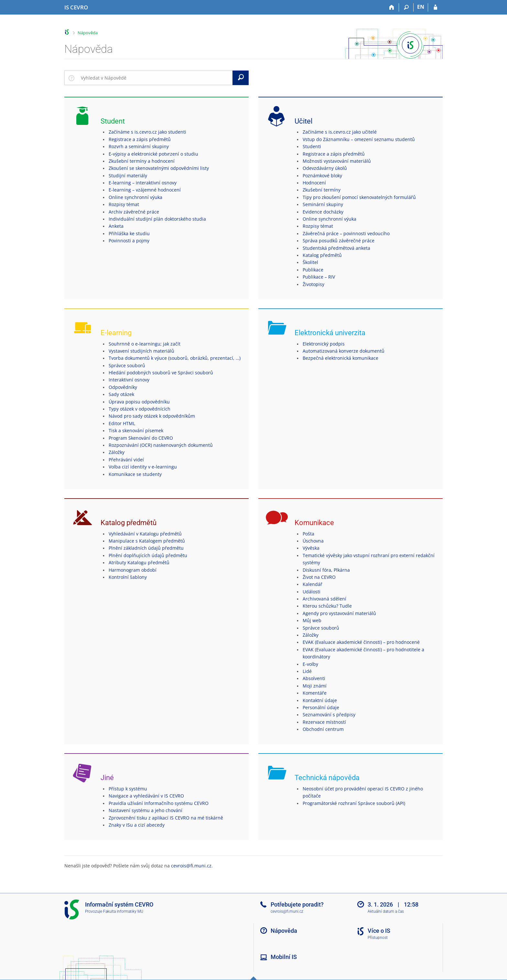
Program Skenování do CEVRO (141, 438)
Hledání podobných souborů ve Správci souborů (161, 373)
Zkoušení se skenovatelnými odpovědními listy (159, 168)
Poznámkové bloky (322, 176)
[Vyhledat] (241, 78)
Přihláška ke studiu (129, 233)
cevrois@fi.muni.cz (191, 866)
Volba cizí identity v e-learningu (143, 467)
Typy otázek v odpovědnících (140, 409)
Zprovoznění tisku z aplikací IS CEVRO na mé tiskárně (166, 818)
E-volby (310, 664)
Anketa (116, 226)
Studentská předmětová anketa (336, 248)
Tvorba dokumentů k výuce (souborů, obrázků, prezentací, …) (175, 358)
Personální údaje (321, 707)
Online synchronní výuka (135, 197)
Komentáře (315, 693)
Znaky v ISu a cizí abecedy (137, 825)
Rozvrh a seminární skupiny (139, 146)
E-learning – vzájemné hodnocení (145, 190)
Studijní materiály (128, 176)
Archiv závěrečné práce (134, 212)
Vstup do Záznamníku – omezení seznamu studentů (359, 139)
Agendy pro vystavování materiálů (339, 613)
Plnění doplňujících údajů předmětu (148, 555)
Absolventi (314, 678)
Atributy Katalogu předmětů (139, 562)
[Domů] (392, 7)
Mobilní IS (284, 957)
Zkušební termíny (322, 190)
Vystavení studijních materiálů (141, 351)
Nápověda (88, 33)
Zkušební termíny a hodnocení (142, 161)
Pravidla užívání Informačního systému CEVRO (159, 803)
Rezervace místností (324, 722)
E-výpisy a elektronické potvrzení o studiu (153, 154)
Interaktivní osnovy (129, 380)
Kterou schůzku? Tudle (327, 606)
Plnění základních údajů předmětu (146, 548)
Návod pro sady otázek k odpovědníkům (152, 416)
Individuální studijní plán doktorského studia (157, 219)
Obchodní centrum (323, 729)
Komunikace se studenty (135, 474)
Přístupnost (378, 938)
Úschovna (313, 541)
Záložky (117, 452)
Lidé (307, 671)
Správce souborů (127, 365)
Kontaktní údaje (320, 700)
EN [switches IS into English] (421, 7)
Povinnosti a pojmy (129, 241)
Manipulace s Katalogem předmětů (147, 541)
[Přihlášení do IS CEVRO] (435, 7)
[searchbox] (155, 78)
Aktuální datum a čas (386, 911)
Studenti (312, 146)
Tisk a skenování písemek (136, 430)
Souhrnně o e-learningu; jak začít (145, 344)
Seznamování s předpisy (329, 715)
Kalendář (313, 584)
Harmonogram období (133, 570)
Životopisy (313, 284)
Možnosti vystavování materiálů (337, 161)
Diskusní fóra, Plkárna (326, 570)
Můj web (312, 620)
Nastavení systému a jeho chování (146, 810)
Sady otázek (121, 394)
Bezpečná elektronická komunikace (340, 358)
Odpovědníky (123, 387)
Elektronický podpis (324, 344)
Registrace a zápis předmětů (140, 139)
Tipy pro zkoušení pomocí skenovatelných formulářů (359, 197)
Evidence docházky (323, 212)
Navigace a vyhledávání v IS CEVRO (146, 796)
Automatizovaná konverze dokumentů (344, 351)
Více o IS (379, 931)
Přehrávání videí (126, 460)
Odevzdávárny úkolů (325, 168)
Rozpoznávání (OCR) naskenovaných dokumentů (161, 445)
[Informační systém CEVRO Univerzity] (76, 7)
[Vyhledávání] (406, 7)
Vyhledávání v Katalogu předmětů (145, 534)
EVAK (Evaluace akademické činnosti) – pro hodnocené (361, 642)
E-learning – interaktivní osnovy (143, 183)
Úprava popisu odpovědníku (139, 402)
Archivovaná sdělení (324, 599)
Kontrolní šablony (128, 577)
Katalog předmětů (322, 255)
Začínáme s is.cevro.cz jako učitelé (340, 132)
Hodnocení (314, 183)
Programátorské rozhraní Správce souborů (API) (354, 803)
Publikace (313, 270)
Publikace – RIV (319, 277)
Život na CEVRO (319, 577)
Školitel (310, 262)
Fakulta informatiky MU (123, 911)
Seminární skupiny (323, 204)
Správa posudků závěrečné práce (339, 241)
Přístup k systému (128, 789)
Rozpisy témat (124, 204)
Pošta (308, 534)
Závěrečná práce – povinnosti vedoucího (346, 233)
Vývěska (311, 548)
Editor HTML (122, 423)
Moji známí (315, 686)
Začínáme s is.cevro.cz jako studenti (147, 132)
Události (312, 592)
